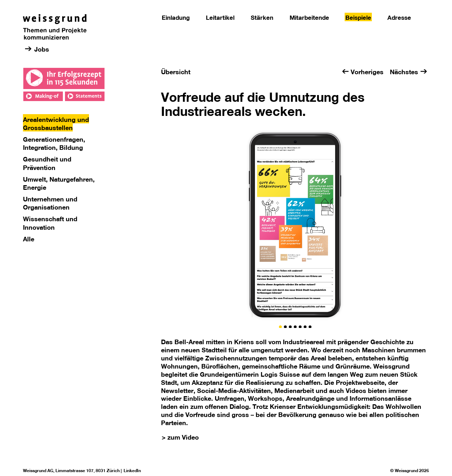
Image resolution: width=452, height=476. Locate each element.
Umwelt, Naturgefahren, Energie (59, 183)
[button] (280, 327)
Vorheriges (367, 72)
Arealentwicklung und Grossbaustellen (56, 124)
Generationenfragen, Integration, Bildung (54, 143)
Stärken (262, 18)
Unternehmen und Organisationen (50, 203)
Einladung (176, 18)
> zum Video (180, 437)
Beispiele (358, 18)
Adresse (399, 18)
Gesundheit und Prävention (47, 163)
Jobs (42, 49)
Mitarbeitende (309, 18)
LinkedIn (132, 471)
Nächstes (404, 72)
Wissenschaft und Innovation (50, 223)
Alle (29, 239)
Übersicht (176, 72)
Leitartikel (220, 18)
